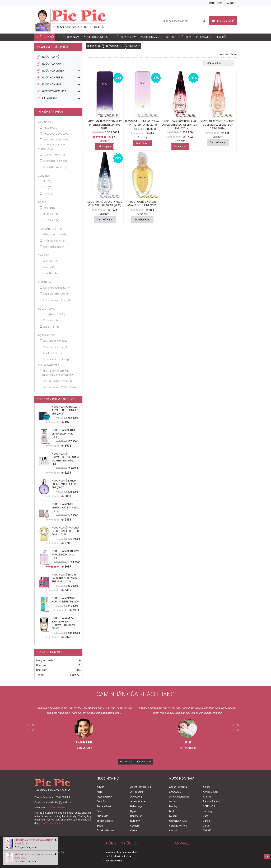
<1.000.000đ (50, 128)
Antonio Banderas (179, 797)
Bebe (99, 811)
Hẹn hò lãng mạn (53, 247)
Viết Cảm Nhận (144, 762)
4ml (46, 187)
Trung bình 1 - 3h (53, 314)
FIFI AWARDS (204, 37)
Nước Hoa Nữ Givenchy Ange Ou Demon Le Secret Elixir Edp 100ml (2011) (180, 125)
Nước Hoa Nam (69, 37)
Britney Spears (105, 821)
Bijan (133, 811)
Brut (172, 811)
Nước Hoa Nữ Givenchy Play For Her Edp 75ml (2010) (142, 123)
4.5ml (46, 194)
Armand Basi (104, 806)
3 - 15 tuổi (49, 214)
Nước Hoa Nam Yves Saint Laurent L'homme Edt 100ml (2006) (64, 623)
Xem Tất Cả (126, 762)
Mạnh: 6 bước (51, 353)
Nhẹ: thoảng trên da (54, 341)
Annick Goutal (138, 801)
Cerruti (173, 831)
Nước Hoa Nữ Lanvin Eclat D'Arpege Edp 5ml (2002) (64, 484)
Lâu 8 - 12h (49, 327)
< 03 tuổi (48, 208)
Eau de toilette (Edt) (54, 294)
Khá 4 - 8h (49, 320)
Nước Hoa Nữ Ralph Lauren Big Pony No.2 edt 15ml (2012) (65, 578)
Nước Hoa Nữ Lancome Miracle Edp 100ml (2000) (66, 555)
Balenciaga (136, 806)
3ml (46, 181)
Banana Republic (212, 801)
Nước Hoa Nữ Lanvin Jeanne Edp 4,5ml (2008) (64, 434)
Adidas (100, 787)
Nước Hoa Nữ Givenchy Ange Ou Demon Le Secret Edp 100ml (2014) (218, 125)
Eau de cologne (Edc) (55, 300)
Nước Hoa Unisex (96, 37)
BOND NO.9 (103, 816)
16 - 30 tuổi (50, 220)
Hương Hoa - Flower (54, 161)
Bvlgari (100, 826)
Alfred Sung (137, 792)
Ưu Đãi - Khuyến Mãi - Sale (118, 856)
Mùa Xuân (49, 261)
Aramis (207, 797)
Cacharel (135, 826)
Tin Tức (222, 37)
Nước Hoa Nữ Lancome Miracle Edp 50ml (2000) (35, 856)
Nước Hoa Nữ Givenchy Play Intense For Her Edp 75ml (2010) (105, 125)
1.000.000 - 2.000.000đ (56, 134)
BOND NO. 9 (209, 806)
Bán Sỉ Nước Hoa (114, 861)
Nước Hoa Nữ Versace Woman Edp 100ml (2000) (34, 842)
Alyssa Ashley (104, 797)
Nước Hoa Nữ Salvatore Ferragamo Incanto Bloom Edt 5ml (66, 459)
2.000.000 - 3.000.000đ (56, 140)
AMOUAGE (136, 797)
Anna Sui (102, 801)
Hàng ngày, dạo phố (54, 234)
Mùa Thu (48, 273)
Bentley (173, 806)
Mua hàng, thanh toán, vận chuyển (122, 852)
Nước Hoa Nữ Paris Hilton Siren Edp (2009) (66, 600)
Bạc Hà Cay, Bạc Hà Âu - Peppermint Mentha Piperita (57, 373)
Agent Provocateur (141, 787)
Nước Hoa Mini (151, 37)
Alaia (99, 792)
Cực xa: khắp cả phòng (56, 360)
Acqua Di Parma (178, 787)
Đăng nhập (215, 3)
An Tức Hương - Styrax (56, 381)
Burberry (135, 821)
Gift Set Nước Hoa (179, 37)
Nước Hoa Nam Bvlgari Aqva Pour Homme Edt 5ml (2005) (66, 410)
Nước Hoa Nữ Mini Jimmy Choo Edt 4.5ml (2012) (65, 508)
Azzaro (173, 801)
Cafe (206, 816)
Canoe (206, 821)
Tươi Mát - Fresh (52, 155)
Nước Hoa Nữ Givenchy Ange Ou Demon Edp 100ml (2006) (105, 204)
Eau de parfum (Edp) (55, 288)
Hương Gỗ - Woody (53, 167)
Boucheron (136, 816)
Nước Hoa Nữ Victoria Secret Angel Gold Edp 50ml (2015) (66, 531)
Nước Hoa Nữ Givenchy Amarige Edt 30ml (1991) (142, 204)
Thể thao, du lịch (52, 241)
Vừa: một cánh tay (53, 347)
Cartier (134, 831)
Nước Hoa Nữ (45, 37)
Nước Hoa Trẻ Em (124, 37)
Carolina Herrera (106, 831)
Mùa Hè (48, 267)
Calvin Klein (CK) (178, 821)
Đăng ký (230, 3)
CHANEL (207, 831)
